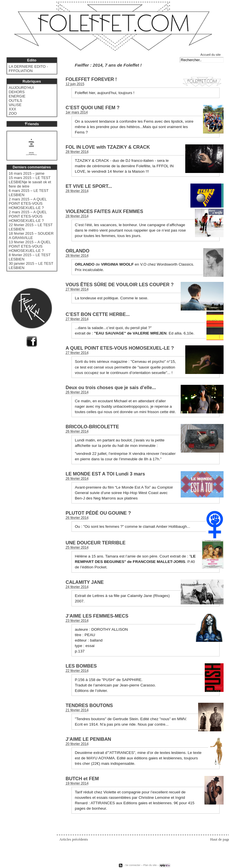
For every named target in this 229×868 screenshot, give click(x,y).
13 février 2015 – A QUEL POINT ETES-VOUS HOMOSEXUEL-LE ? (30, 246)
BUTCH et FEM (82, 779)
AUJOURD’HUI (21, 88)
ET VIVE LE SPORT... (89, 186)
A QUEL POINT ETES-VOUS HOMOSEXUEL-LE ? (120, 348)
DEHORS (17, 92)
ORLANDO (78, 251)
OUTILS (16, 100)
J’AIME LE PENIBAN (88, 739)
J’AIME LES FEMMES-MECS (97, 616)
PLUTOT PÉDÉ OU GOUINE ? (98, 513)
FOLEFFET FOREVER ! (91, 79)
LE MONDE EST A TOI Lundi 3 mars (105, 474)
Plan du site (150, 865)
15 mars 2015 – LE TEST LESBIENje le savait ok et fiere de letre (30, 182)
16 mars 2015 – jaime (27, 173)
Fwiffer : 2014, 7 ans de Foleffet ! (108, 65)
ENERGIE (17, 96)
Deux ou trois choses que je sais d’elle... (111, 387)
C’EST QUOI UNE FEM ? (93, 107)
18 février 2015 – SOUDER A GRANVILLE (31, 236)
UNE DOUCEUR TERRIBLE (96, 543)
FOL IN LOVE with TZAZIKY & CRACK (108, 147)
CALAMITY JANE (85, 582)
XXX (13, 109)
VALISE (15, 105)
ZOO (13, 113)
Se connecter (133, 865)
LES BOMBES (81, 666)
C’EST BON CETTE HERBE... (98, 314)
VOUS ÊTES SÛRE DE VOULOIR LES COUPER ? (120, 284)
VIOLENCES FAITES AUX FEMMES (104, 211)
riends (32, 124)
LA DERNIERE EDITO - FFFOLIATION (28, 69)
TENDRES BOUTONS (89, 705)
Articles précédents (74, 839)
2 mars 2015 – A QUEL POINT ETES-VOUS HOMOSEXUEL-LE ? (28, 203)
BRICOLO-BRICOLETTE (92, 427)
